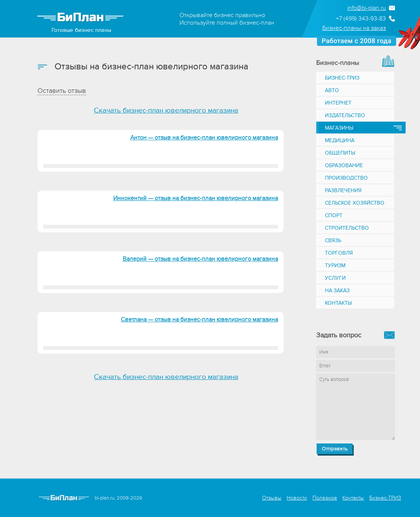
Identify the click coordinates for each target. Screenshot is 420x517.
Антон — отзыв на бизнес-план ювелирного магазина (204, 138)
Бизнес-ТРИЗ (342, 78)
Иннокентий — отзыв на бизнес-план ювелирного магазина (196, 198)
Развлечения (343, 190)
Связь (333, 240)
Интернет (338, 103)
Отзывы (272, 498)
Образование (344, 165)
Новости (297, 498)
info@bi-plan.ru (367, 8)
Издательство (345, 115)
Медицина (340, 140)
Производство (346, 178)
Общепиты (340, 153)
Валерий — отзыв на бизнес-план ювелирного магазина (200, 259)
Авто (332, 90)
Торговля (339, 253)
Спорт (334, 215)
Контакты (338, 303)
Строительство (347, 228)
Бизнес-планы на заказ (354, 28)
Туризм (335, 266)
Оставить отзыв (62, 91)
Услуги (335, 278)
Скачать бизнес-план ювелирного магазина (166, 110)
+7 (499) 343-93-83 (361, 19)
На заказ (337, 291)
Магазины (339, 128)
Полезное (325, 498)
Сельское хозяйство (355, 203)
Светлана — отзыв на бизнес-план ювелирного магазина (199, 320)
